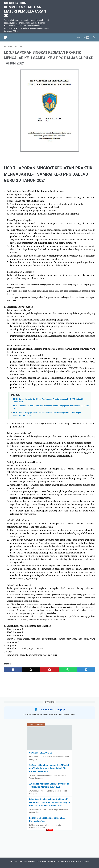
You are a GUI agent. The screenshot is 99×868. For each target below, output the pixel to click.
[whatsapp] (68, 670)
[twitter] (31, 670)
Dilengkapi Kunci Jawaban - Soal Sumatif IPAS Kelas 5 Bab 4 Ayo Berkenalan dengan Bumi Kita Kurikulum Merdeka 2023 (49, 802)
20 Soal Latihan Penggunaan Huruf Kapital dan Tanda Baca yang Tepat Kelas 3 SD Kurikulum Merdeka (49, 768)
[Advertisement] (49, 850)
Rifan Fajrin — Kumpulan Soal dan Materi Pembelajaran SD (25, 9)
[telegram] (86, 670)
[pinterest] (49, 670)
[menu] (7, 37)
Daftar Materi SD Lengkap (51, 710)
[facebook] (13, 670)
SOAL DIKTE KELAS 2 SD (41, 753)
